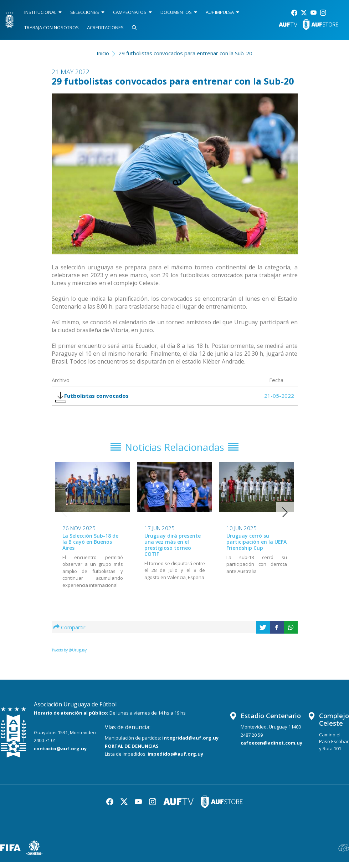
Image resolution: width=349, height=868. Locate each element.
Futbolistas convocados (96, 398)
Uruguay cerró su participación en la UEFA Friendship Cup (256, 548)
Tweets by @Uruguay (69, 656)
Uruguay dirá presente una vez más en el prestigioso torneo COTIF (173, 551)
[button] (285, 518)
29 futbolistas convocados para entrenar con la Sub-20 (185, 53)
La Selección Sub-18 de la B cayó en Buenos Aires (90, 548)
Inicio (103, 53)
